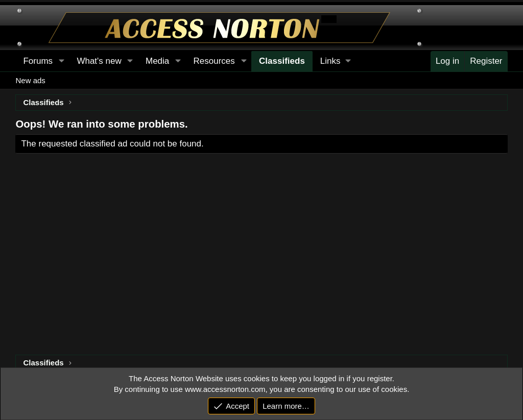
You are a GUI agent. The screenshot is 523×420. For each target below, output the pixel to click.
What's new (99, 61)
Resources (214, 61)
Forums (38, 61)
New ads (30, 80)
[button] (335, 61)
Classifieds (282, 61)
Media (157, 61)
